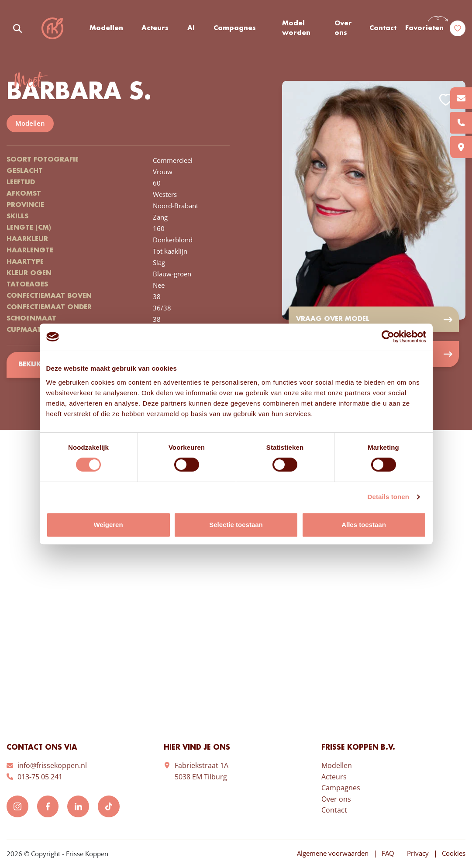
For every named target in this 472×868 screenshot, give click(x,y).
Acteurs (155, 28)
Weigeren (108, 525)
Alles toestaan (364, 525)
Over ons (343, 29)
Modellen (106, 28)
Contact (383, 28)
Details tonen (388, 497)
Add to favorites (446, 99)
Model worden (296, 29)
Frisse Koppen (52, 28)
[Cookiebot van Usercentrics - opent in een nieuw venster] (388, 337)
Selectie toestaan (236, 525)
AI (191, 28)
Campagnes (235, 28)
